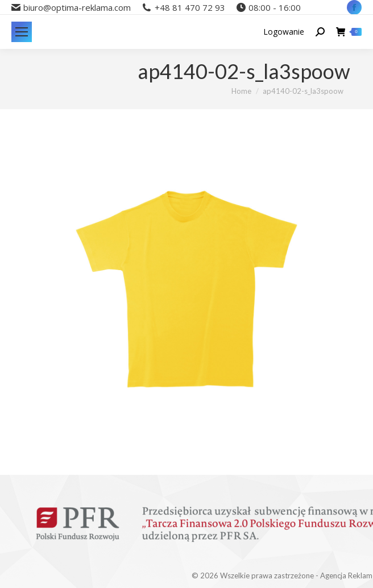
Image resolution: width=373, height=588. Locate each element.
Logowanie (284, 32)
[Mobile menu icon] (22, 32)
